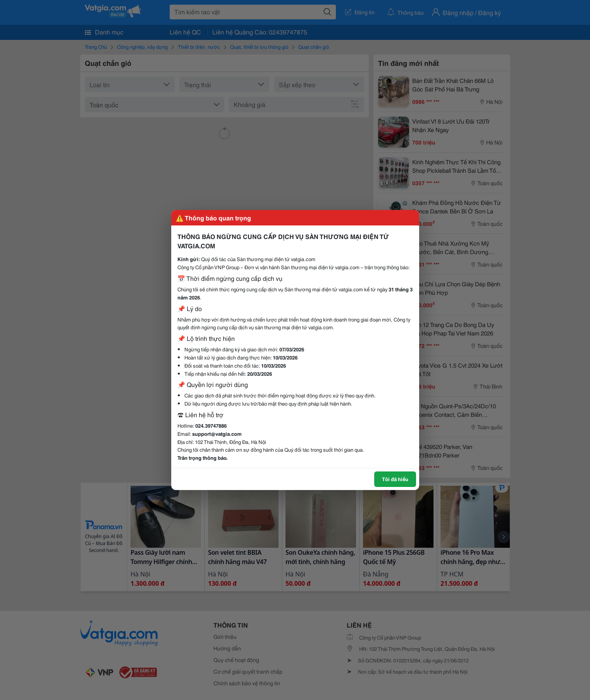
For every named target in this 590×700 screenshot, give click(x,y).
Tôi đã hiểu (395, 479)
